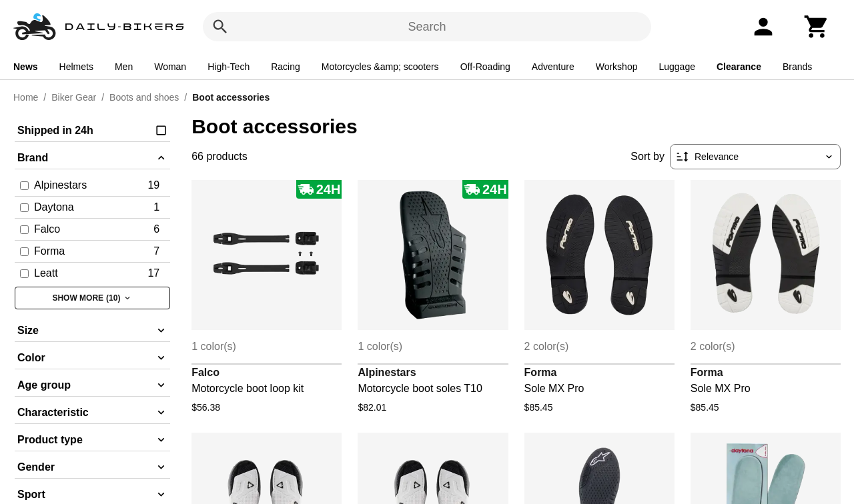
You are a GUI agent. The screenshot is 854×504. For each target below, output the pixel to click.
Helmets (76, 67)
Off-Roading (485, 67)
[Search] (220, 27)
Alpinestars (387, 372)
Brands (797, 67)
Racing (286, 67)
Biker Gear (74, 97)
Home (26, 97)
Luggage (677, 67)
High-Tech (229, 67)
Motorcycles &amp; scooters (380, 67)
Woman (170, 67)
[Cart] (817, 27)
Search (427, 27)
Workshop (617, 67)
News (26, 67)
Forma (541, 372)
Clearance (739, 67)
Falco (205, 372)
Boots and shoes (144, 97)
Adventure (553, 67)
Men (124, 67)
